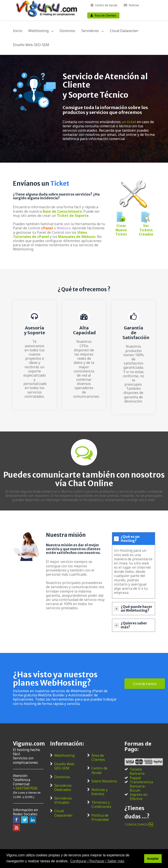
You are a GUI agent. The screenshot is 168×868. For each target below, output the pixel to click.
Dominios (67, 31)
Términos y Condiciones (101, 805)
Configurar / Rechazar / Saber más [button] (97, 861)
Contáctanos (145, 684)
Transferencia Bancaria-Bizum (141, 786)
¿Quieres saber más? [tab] (130, 625)
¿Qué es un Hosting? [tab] (127, 539)
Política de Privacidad (100, 818)
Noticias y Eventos (100, 792)
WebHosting (38, 31)
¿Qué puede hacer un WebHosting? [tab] (133, 609)
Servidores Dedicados (63, 788)
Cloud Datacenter (124, 31)
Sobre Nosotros (104, 781)
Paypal (135, 778)
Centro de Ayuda (106, 5)
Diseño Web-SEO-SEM (31, 45)
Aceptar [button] (153, 859)
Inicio (17, 31)
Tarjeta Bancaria (137, 771)
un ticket (129, 122)
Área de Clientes (105, 15)
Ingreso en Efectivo (139, 797)
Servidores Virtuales (63, 800)
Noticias (134, 5)
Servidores (90, 31)
